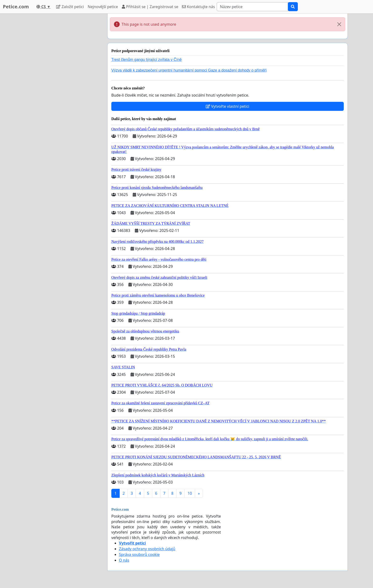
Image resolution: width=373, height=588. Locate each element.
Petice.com (16, 7)
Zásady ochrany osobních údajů (147, 549)
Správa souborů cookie (139, 554)
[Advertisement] (61, 85)
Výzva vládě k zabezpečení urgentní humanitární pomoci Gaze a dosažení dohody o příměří (189, 70)
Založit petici (70, 7)
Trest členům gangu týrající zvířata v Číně (147, 60)
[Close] (339, 24)
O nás (124, 560)
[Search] (252, 7)
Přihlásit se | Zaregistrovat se (150, 7)
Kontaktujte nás (198, 7)
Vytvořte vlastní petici (228, 106)
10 (190, 493)
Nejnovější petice (103, 7)
